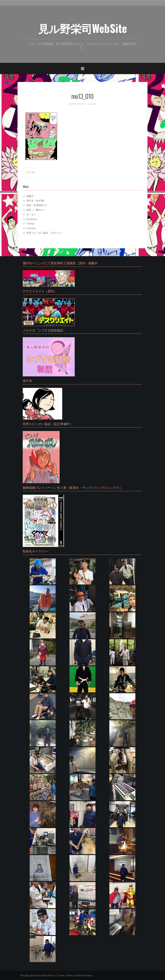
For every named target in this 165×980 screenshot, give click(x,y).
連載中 (30, 196)
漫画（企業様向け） (37, 205)
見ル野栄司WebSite (82, 28)
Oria (68, 975)
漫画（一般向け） (36, 210)
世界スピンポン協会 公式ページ (45, 233)
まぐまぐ (31, 214)
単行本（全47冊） (36, 201)
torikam (92, 104)
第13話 (31, 172)
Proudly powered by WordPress (37, 975)
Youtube (31, 228)
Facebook (32, 219)
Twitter (31, 224)
